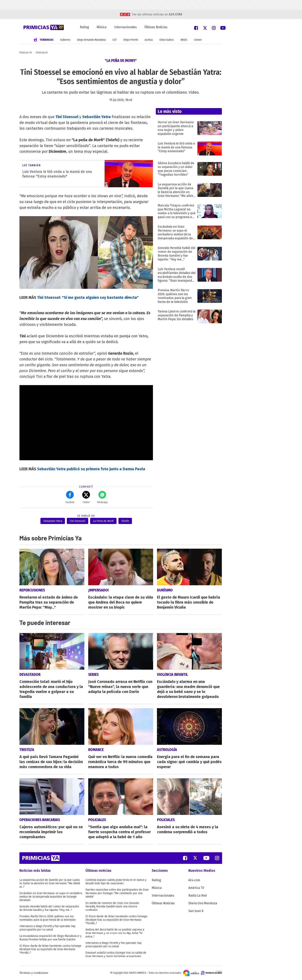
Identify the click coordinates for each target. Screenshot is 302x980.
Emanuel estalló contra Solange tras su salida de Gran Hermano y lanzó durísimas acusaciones (116, 954)
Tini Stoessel (78, 521)
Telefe (125, 521)
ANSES (184, 40)
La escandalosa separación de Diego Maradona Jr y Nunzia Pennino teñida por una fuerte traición (50, 938)
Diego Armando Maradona (91, 40)
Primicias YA (26, 53)
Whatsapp (102, 497)
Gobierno (65, 40)
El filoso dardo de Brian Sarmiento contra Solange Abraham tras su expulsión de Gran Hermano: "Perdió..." (50, 949)
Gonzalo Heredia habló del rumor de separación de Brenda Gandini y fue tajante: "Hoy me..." (49, 908)
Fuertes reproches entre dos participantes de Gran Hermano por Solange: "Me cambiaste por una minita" (117, 893)
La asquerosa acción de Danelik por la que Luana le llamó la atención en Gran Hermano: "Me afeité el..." (50, 883)
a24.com (175, 14)
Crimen (198, 40)
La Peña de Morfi (103, 521)
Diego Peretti (131, 40)
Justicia (149, 40)
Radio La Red (198, 896)
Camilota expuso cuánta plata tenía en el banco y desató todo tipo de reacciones (116, 882)
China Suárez (167, 40)
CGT (115, 40)
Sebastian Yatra (53, 521)
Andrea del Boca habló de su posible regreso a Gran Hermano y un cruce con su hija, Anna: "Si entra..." (115, 933)
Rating (84, 27)
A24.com (194, 880)
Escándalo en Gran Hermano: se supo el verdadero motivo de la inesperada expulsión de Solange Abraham (51, 897)
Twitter (86, 497)
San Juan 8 (196, 911)
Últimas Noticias (156, 27)
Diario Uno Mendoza (203, 903)
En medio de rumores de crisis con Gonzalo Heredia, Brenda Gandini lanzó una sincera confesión (112, 907)
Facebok (70, 497)
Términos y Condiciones (34, 973)
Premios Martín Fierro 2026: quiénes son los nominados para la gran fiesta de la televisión (48, 918)
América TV (196, 888)
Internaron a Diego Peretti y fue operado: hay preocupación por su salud (47, 928)
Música (102, 27)
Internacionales (125, 27)
